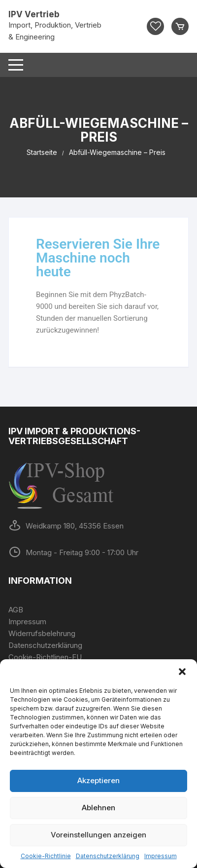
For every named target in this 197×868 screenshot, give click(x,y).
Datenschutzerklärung (108, 856)
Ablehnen (98, 808)
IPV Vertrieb (34, 14)
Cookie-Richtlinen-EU (45, 657)
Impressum (161, 856)
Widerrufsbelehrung (42, 633)
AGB (16, 610)
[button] (182, 672)
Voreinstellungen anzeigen (98, 835)
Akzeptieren (98, 780)
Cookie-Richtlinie (46, 856)
